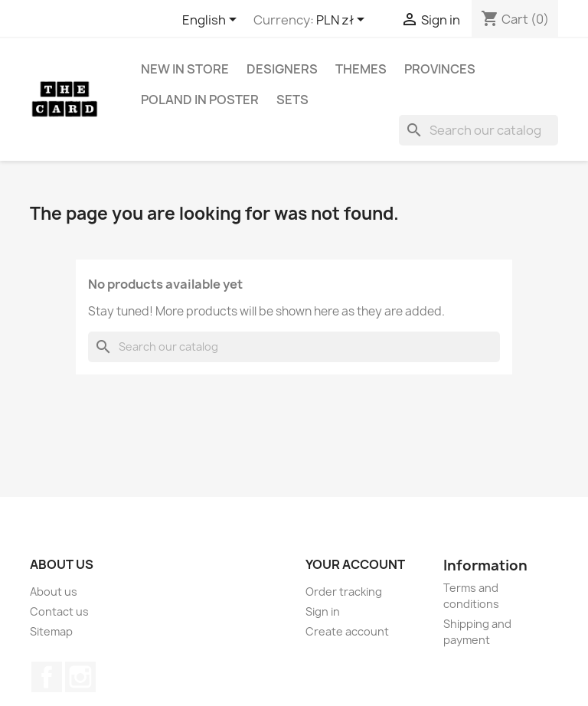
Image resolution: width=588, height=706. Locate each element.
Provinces (440, 69)
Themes (361, 69)
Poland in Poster (200, 100)
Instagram (80, 677)
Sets (292, 100)
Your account (355, 564)
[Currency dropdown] (343, 21)
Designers (282, 69)
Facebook (47, 677)
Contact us (59, 611)
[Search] (479, 130)
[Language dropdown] (212, 21)
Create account (347, 631)
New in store (185, 69)
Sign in (323, 611)
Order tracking (344, 592)
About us (54, 592)
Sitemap (51, 631)
